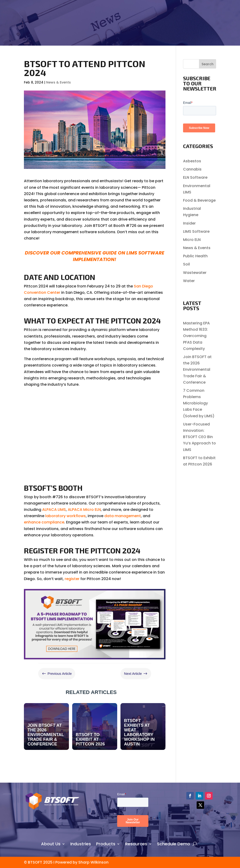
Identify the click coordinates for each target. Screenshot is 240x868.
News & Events (58, 82)
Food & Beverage (199, 200)
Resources (136, 843)
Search (208, 64)
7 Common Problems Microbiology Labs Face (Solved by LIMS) (199, 403)
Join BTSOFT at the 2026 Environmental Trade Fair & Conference (197, 370)
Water (189, 281)
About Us (51, 843)
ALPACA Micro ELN (84, 510)
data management (123, 516)
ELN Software (195, 177)
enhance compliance (44, 522)
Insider (189, 223)
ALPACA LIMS (54, 510)
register (72, 579)
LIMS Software (196, 231)
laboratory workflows (66, 516)
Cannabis (192, 169)
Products (106, 843)
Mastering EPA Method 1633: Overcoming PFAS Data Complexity (196, 336)
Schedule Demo (174, 843)
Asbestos (192, 161)
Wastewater (195, 273)
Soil (186, 264)
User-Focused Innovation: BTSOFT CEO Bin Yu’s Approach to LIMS (199, 437)
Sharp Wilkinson (93, 862)
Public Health (195, 256)
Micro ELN (192, 240)
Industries (81, 843)
